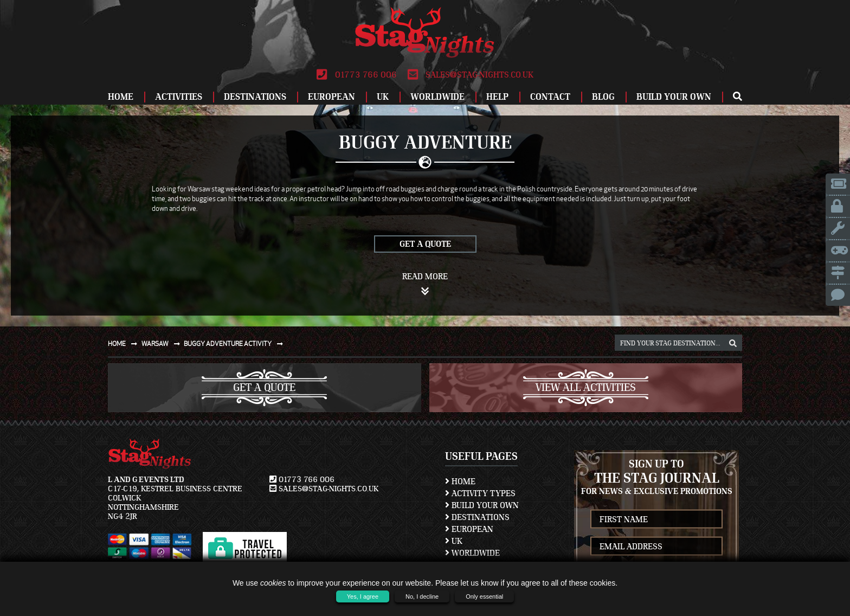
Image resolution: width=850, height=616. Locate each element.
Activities (179, 97)
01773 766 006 (356, 75)
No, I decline (422, 596)
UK (383, 97)
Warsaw (163, 344)
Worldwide (437, 97)
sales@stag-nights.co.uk (471, 75)
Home (121, 97)
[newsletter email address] (656, 546)
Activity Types (480, 493)
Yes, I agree (363, 596)
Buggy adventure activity (236, 344)
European (331, 97)
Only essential (484, 596)
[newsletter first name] (656, 519)
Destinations (255, 97)
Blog (603, 97)
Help (497, 97)
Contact (550, 97)
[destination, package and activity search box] (678, 343)
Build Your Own (674, 97)
